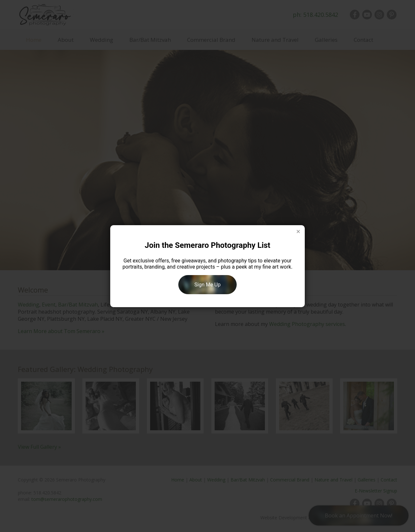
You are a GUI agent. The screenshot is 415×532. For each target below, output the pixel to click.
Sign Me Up (208, 285)
